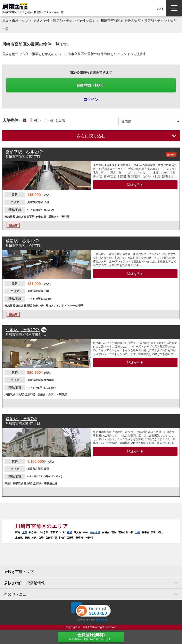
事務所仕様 (51, 483)
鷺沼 (46, 469)
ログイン (91, 99)
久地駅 (20, 394)
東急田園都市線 (14, 217)
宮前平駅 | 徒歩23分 (24, 152)
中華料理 (64, 217)
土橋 (46, 291)
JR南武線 (10, 394)
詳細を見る (135, 185)
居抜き (53, 217)
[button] (91, 612)
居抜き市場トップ (15, 21)
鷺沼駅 (28, 306)
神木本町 (49, 380)
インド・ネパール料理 (69, 306)
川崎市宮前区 (110, 21)
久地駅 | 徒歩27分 (23, 330)
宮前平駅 (29, 217)
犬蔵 (46, 202)
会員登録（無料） (91, 85)
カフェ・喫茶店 (57, 394)
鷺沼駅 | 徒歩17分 (22, 241)
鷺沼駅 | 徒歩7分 (21, 419)
